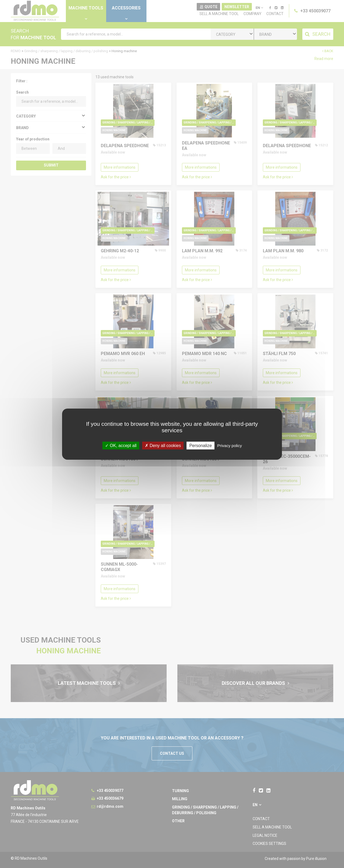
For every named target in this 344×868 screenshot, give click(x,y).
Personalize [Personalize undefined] (200, 445)
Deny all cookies (163, 445)
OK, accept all (121, 445)
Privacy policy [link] (230, 445)
